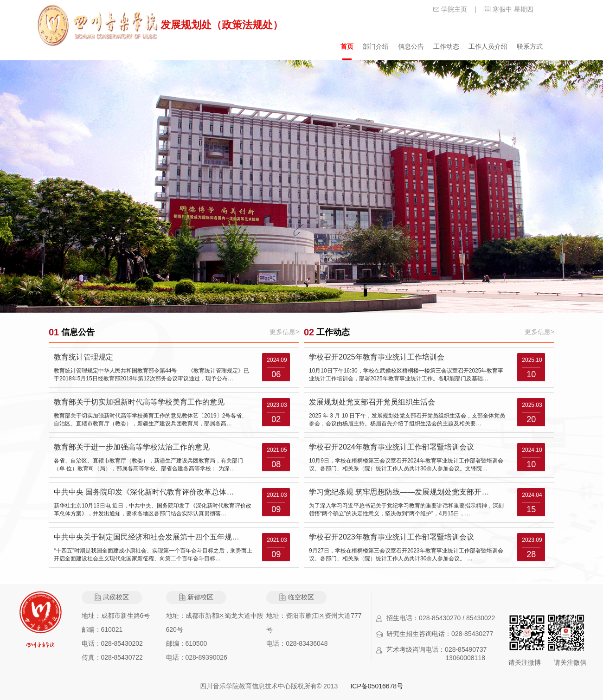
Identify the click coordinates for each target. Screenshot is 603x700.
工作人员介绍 (488, 46)
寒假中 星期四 (513, 9)
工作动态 (446, 46)
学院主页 (454, 9)
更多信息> (284, 332)
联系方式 (530, 46)
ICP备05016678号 (377, 686)
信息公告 (411, 46)
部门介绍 (376, 46)
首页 (347, 46)
